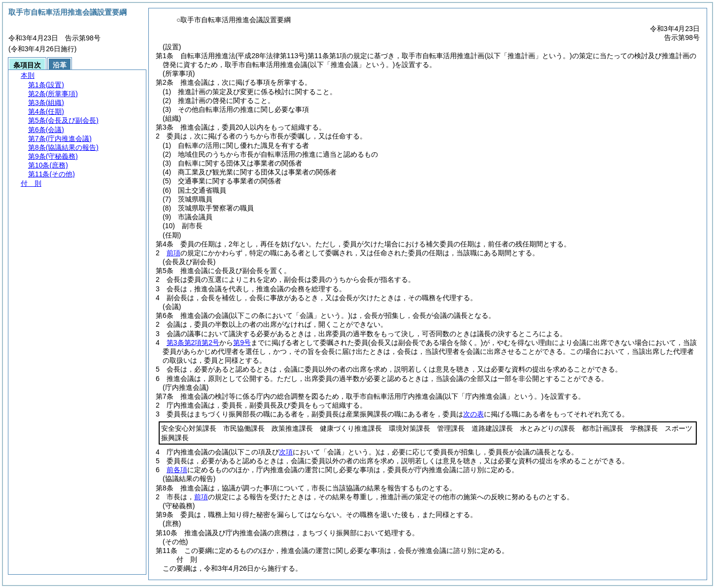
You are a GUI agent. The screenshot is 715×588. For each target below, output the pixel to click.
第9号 (242, 343)
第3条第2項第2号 (193, 343)
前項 (173, 253)
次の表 (474, 414)
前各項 (177, 470)
